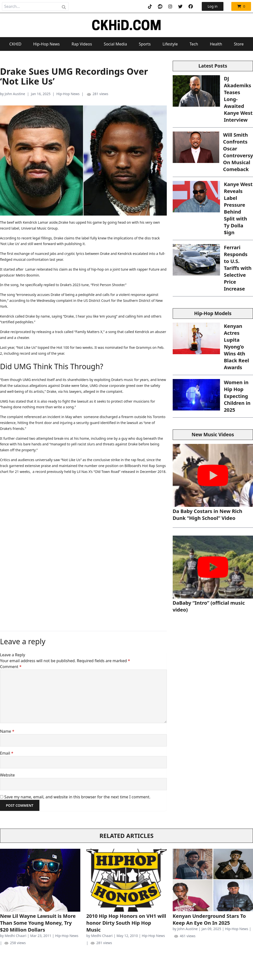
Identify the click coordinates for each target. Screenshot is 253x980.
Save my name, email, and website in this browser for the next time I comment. (77, 797)
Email (7, 753)
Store (239, 44)
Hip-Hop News (47, 44)
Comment (11, 667)
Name (7, 731)
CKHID (15, 44)
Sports (145, 44)
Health (216, 44)
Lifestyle (170, 44)
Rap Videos (82, 44)
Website (7, 775)
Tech (194, 44)
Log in (213, 6)
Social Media (115, 44)
